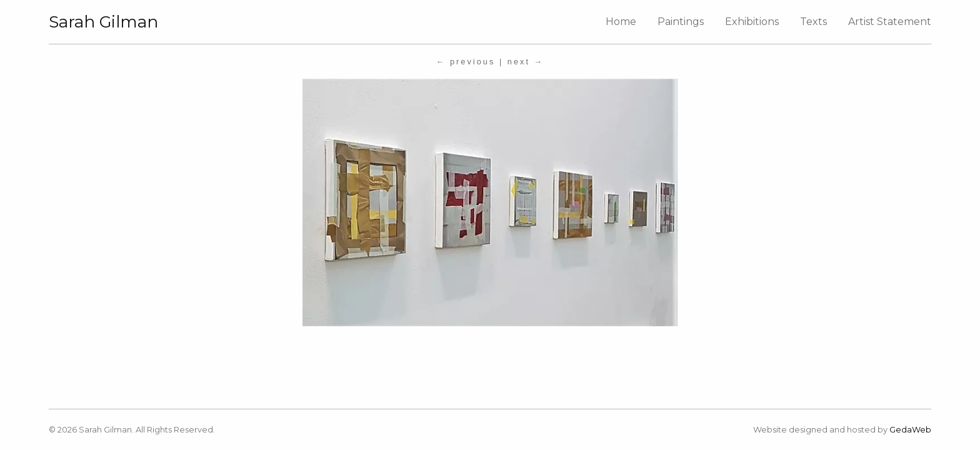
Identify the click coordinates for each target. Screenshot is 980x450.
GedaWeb (910, 430)
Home (621, 22)
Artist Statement (890, 22)
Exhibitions (752, 22)
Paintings (681, 22)
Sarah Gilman (103, 22)
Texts (813, 22)
